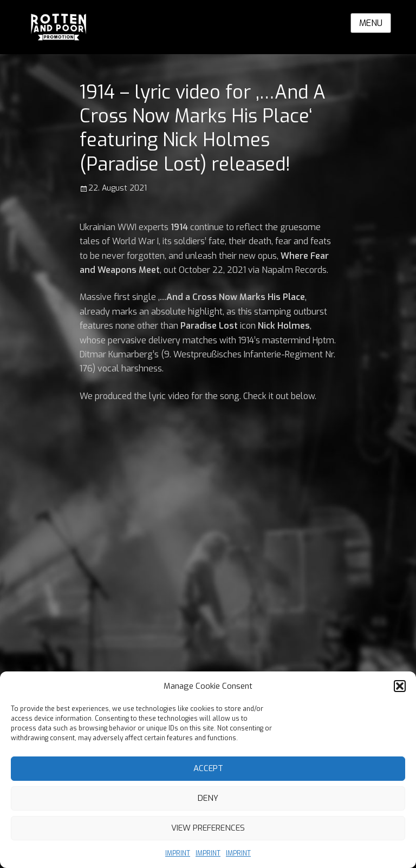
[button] (400, 686)
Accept (208, 768)
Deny (208, 798)
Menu (371, 23)
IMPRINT (178, 853)
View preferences (208, 828)
